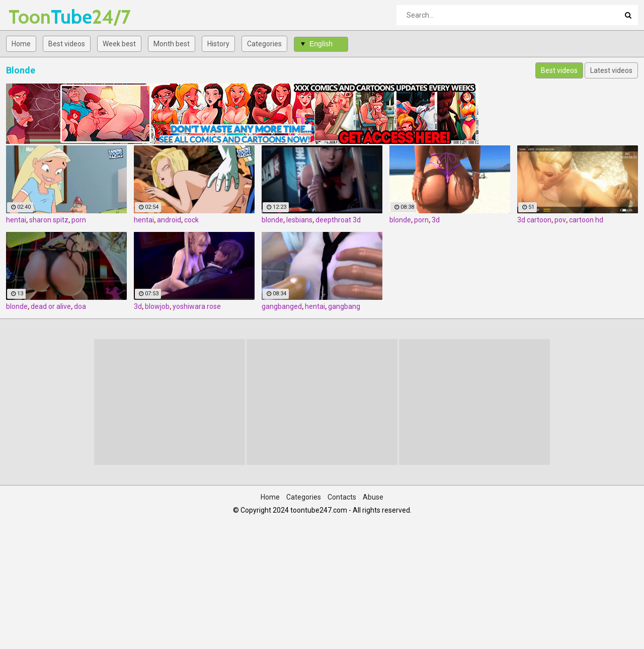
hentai (16, 220)
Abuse (373, 497)
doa (80, 306)
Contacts (342, 497)
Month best (172, 44)
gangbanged (282, 306)
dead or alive (51, 306)
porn (79, 220)
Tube (35, 17)
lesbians (299, 220)
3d (436, 220)
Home (21, 44)
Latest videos (611, 70)
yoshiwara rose (197, 306)
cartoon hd (586, 220)
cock (191, 220)
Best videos (67, 44)
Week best (119, 44)
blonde (272, 220)
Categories (264, 44)
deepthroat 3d (338, 220)
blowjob (157, 306)
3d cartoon (534, 220)
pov (560, 220)
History (218, 44)
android (169, 220)
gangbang (344, 306)
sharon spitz (49, 220)
